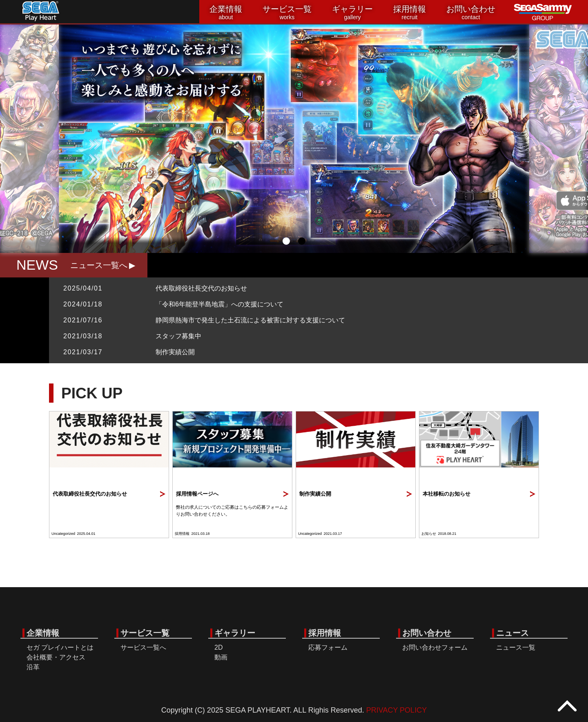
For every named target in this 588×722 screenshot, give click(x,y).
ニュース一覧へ (99, 265)
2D (218, 647)
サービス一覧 (287, 13)
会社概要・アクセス (56, 657)
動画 (221, 657)
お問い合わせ (471, 13)
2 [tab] (302, 241)
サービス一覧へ (143, 647)
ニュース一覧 (516, 647)
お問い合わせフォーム (435, 647)
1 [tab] (286, 241)
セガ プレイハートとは (60, 647)
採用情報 (410, 13)
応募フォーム (328, 647)
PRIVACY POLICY (396, 710)
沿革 (33, 667)
